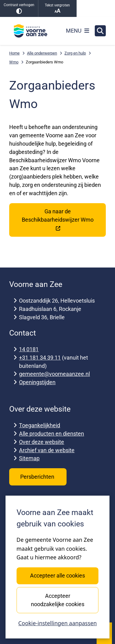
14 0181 (29, 349)
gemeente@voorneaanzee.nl (54, 374)
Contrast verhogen (19, 8)
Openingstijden (37, 382)
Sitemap (29, 458)
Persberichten (38, 477)
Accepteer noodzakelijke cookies (57, 600)
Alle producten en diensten (52, 434)
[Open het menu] (78, 31)
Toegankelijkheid (40, 425)
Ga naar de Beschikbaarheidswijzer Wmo (58, 220)
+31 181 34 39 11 (40, 358)
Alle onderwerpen (42, 53)
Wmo (14, 62)
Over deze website (42, 442)
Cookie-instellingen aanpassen (57, 623)
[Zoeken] (100, 30)
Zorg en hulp (75, 53)
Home (14, 53)
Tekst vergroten (57, 8)
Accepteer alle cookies (57, 576)
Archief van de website (47, 450)
